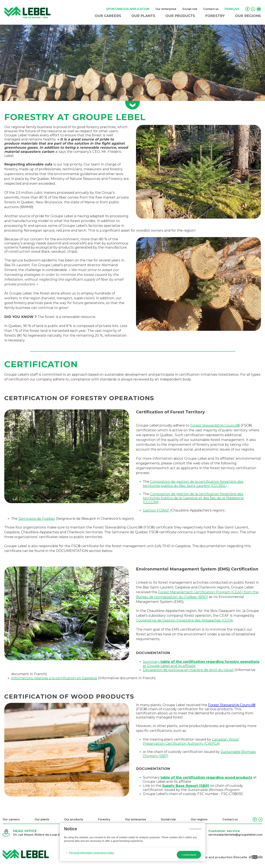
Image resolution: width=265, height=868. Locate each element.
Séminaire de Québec (37, 519)
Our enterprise (166, 9)
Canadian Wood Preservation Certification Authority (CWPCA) (191, 741)
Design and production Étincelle (230, 857)
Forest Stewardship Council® (215, 425)
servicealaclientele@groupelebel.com (235, 835)
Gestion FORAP (156, 510)
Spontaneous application (128, 9)
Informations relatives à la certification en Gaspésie (54, 678)
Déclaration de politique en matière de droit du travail (188, 670)
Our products (180, 16)
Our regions (248, 16)
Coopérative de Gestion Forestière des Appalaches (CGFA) (185, 620)
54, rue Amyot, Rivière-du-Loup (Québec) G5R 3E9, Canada (55, 835)
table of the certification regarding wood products (206, 777)
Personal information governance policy (92, 853)
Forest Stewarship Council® (232, 705)
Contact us (211, 9)
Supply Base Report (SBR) (186, 786)
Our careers (108, 16)
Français (232, 9)
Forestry (215, 16)
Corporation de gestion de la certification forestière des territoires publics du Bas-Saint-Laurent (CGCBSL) (193, 484)
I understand (195, 829)
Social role (190, 9)
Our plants (143, 16)
